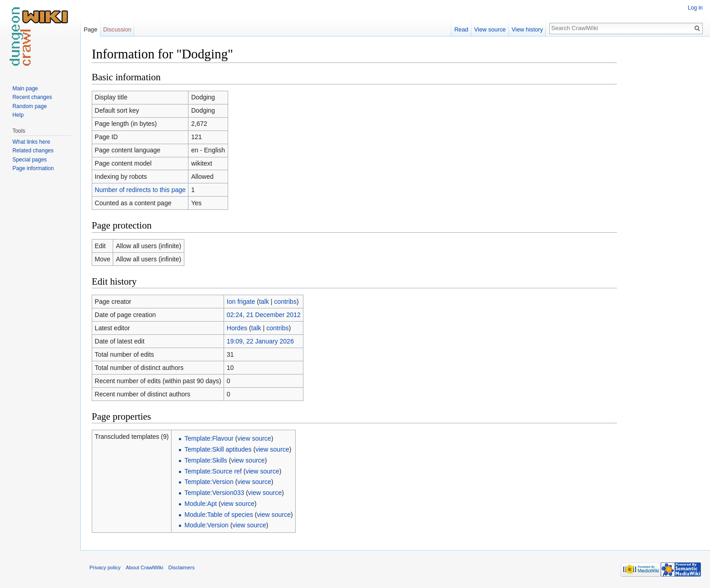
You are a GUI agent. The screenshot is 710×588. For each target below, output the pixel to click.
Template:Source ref (213, 471)
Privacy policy (105, 567)
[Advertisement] (663, 182)
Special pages (29, 160)
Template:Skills (206, 460)
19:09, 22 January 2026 (260, 341)
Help (18, 115)
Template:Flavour (209, 438)
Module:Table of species (219, 515)
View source (490, 29)
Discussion (117, 29)
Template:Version (209, 482)
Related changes (33, 151)
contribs (285, 302)
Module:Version (206, 525)
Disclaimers (182, 567)
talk (264, 302)
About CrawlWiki (145, 567)
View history (527, 29)
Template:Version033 (214, 493)
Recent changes (32, 97)
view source (254, 438)
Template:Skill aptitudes (218, 449)
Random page (29, 106)
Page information (33, 168)
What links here (31, 142)
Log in (695, 8)
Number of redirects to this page (140, 190)
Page (90, 29)
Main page (25, 88)
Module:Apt (201, 504)
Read (462, 29)
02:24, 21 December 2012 (264, 315)
